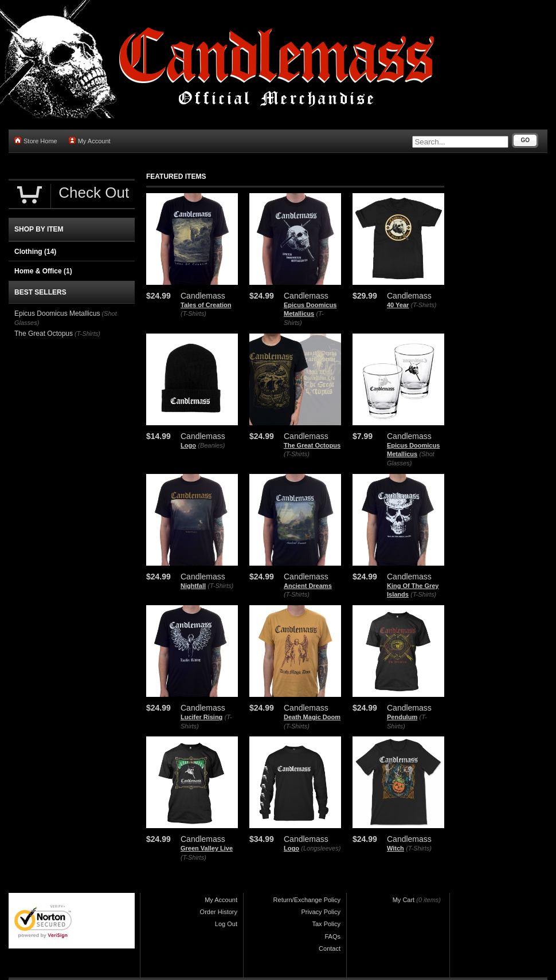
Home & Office (43, 271)
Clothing (35, 252)
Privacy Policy (321, 912)
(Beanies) (211, 445)
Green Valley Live (207, 848)
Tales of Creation (206, 305)
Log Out (226, 924)
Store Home (36, 141)
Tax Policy (326, 924)
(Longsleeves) (321, 848)
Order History (219, 912)
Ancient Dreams (308, 586)
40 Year (398, 305)
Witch (396, 848)
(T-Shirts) (193, 313)
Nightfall (193, 586)
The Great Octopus (312, 445)
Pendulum (402, 717)
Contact (330, 948)
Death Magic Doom (312, 717)
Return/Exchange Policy (307, 900)
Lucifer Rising (201, 717)
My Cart (404, 900)
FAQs (332, 936)
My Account (90, 141)
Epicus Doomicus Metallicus (57, 313)
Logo (188, 445)
